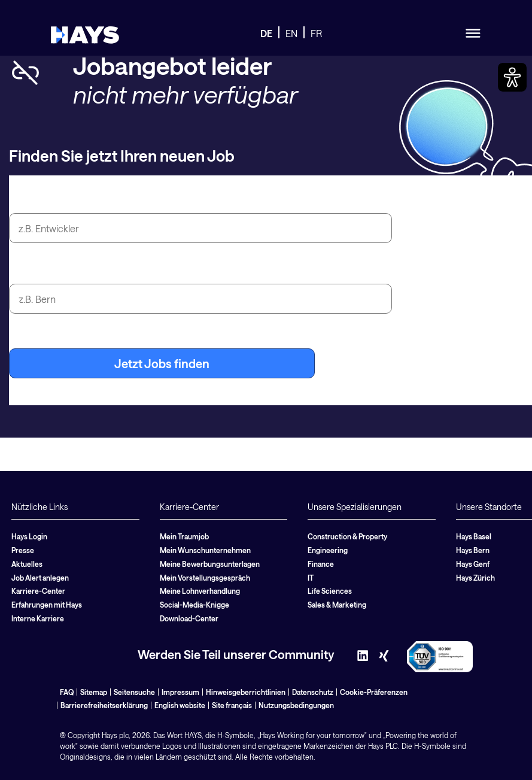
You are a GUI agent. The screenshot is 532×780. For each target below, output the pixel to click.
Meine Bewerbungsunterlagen (210, 564)
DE (266, 33)
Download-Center (189, 618)
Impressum (180, 692)
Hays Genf (473, 564)
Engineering (328, 550)
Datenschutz (313, 692)
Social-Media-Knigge (194, 605)
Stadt (24, 270)
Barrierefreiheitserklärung (104, 705)
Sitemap (94, 692)
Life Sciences (330, 591)
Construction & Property (347, 536)
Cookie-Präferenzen (374, 692)
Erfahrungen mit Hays (47, 605)
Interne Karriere (38, 618)
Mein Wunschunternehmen (205, 550)
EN (291, 33)
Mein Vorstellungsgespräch (205, 578)
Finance (321, 564)
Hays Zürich (475, 578)
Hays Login (29, 536)
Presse (23, 550)
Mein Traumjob (184, 536)
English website (180, 705)
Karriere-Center (38, 591)
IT (311, 578)
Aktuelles (27, 564)
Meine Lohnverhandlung (200, 591)
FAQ (67, 692)
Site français (232, 705)
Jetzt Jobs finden (162, 363)
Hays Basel (474, 536)
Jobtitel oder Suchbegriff (78, 199)
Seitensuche (134, 692)
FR (316, 33)
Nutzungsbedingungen (296, 705)
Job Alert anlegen (40, 578)
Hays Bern (473, 550)
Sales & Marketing (337, 605)
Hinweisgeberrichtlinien (246, 692)
